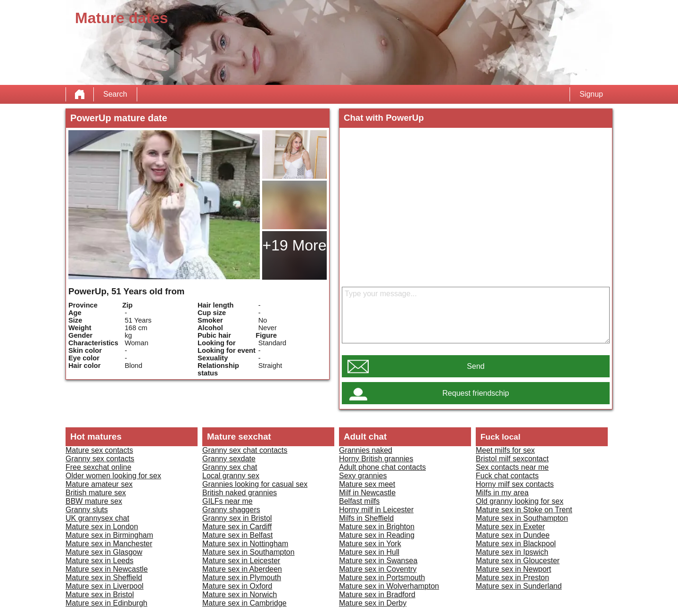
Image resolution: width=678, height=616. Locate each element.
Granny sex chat (230, 467)
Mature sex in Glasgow (104, 552)
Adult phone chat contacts (382, 467)
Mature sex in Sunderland (519, 586)
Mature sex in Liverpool (104, 586)
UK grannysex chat (97, 518)
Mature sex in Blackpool (516, 544)
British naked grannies (240, 493)
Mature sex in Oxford (237, 586)
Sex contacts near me (512, 467)
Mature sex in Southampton (248, 552)
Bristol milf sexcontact (512, 459)
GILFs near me (227, 501)
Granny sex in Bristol (237, 518)
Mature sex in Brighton (377, 527)
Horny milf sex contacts (515, 484)
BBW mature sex (94, 501)
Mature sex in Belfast (237, 535)
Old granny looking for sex (520, 501)
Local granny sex (231, 476)
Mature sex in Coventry (378, 569)
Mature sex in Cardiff (237, 527)
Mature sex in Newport (513, 569)
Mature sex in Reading (377, 535)
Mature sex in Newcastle (107, 569)
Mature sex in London (102, 527)
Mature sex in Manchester (109, 544)
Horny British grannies (376, 459)
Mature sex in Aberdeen (242, 569)
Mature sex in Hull (369, 552)
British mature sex (96, 493)
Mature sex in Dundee (513, 535)
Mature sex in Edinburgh (106, 603)
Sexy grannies (363, 476)
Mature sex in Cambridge (244, 603)
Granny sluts (87, 510)
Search (115, 94)
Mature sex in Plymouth (242, 578)
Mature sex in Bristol (100, 595)
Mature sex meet (367, 484)
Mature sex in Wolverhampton (389, 586)
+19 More (294, 245)
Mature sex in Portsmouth (382, 578)
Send (475, 366)
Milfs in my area (502, 493)
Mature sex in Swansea (378, 561)
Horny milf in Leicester (376, 510)
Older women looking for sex (113, 476)
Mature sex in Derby (373, 603)
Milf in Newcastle (367, 493)
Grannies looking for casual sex (255, 484)
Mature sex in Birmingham (109, 535)
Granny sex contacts (100, 459)
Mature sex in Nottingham (245, 544)
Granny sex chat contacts (245, 450)
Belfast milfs (359, 501)
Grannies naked (366, 450)
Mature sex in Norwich (240, 595)
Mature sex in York (370, 544)
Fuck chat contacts (507, 476)
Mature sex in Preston (513, 578)
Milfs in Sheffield (366, 518)
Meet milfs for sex (505, 450)
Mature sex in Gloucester (518, 561)
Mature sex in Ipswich (512, 552)
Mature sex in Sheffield (104, 578)
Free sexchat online (99, 467)
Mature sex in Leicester (241, 561)
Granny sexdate (229, 459)
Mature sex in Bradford (377, 595)
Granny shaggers (231, 510)
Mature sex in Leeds (99, 561)
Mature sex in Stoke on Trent (524, 510)
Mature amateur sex (99, 484)
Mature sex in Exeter (510, 527)
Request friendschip (475, 393)
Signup (591, 94)
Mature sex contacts (99, 450)
